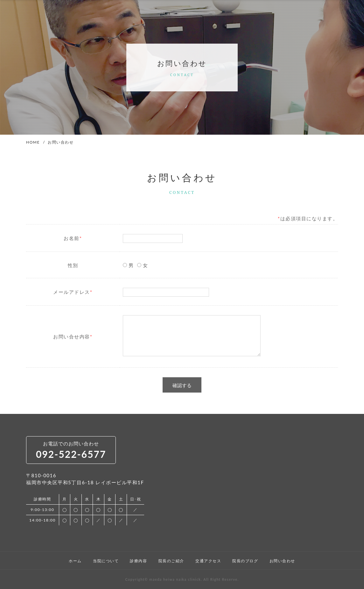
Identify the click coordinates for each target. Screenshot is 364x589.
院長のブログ (245, 561)
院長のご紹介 (171, 561)
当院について (106, 561)
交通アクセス (208, 561)
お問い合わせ (282, 561)
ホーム (75, 561)
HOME (33, 142)
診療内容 (138, 561)
